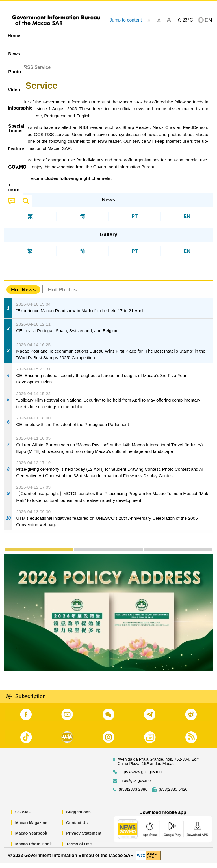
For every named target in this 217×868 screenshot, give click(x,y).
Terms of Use (79, 848)
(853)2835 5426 (173, 794)
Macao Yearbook (31, 838)
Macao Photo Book (34, 848)
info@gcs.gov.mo (135, 785)
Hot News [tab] (23, 294)
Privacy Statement (84, 838)
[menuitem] (36, 36)
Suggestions (78, 816)
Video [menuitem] (85, 36)
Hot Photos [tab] (62, 294)
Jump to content (126, 20)
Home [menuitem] (14, 36)
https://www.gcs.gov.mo (140, 776)
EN (187, 221)
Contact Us (77, 827)
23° (187, 20)
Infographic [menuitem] (114, 36)
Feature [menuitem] (188, 36)
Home (10, 72)
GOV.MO (23, 816)
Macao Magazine (31, 827)
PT (134, 221)
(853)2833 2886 (133, 794)
